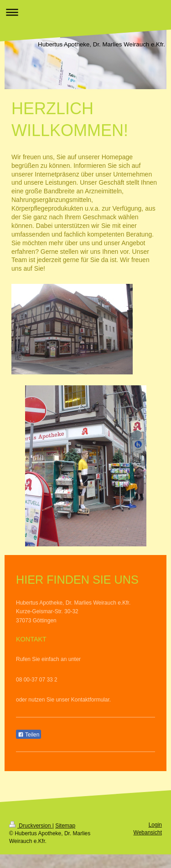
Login (155, 825)
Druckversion (31, 826)
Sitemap (65, 826)
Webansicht (148, 833)
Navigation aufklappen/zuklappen (85, 12)
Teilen (28, 735)
